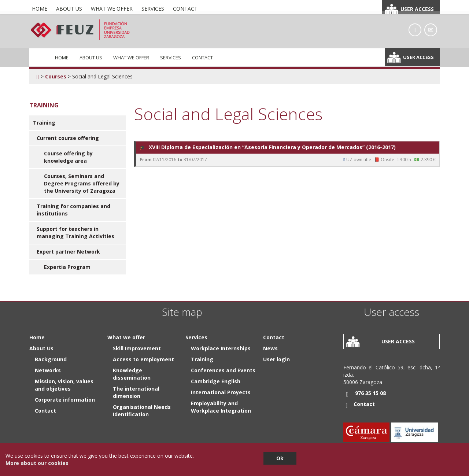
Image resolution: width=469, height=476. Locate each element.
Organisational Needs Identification (142, 411)
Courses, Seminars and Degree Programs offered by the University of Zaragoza (82, 183)
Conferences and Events (223, 370)
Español (406, 6)
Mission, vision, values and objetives (64, 385)
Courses (56, 76)
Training (44, 123)
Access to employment (143, 359)
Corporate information (65, 400)
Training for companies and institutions (73, 210)
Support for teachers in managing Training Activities (75, 233)
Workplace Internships (221, 348)
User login (276, 359)
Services (171, 58)
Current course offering (68, 138)
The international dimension (136, 392)
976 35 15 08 (370, 393)
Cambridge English (216, 381)
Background (51, 359)
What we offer (131, 58)
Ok (280, 458)
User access (418, 57)
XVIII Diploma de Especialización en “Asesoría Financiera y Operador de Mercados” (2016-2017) (268, 147)
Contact (202, 58)
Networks (48, 370)
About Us (91, 58)
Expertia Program (67, 267)
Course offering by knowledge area (68, 157)
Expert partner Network (68, 252)
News (270, 348)
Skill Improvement (137, 348)
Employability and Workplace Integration (221, 407)
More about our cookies (37, 463)
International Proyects (221, 392)
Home (62, 58)
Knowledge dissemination (132, 374)
